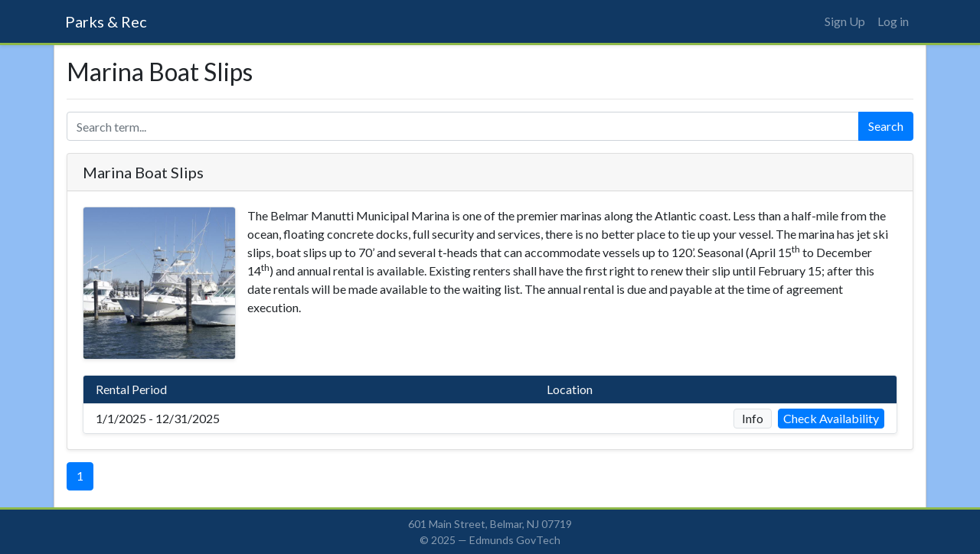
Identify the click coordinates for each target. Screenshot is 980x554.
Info (753, 418)
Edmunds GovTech (515, 540)
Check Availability (831, 418)
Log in (893, 21)
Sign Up (845, 21)
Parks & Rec (106, 21)
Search (886, 126)
